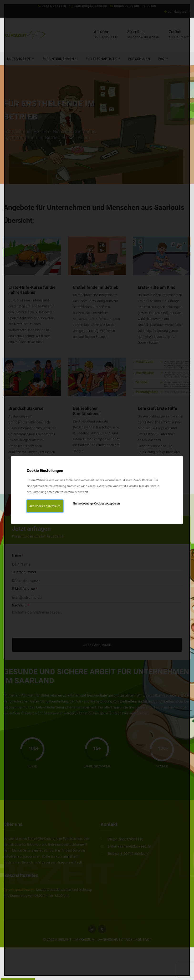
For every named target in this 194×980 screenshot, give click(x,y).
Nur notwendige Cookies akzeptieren (96, 504)
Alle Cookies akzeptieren (45, 506)
